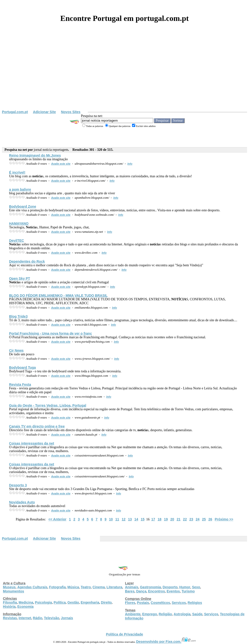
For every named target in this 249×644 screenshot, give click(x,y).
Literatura (114, 587)
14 (136, 519)
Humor (185, 587)
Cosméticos (160, 603)
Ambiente (133, 614)
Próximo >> (224, 519)
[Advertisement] (124, 73)
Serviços (179, 603)
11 (117, 519)
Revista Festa (20, 385)
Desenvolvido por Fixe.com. (166, 642)
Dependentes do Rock (27, 261)
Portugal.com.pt (15, 112)
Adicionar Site (44, 112)
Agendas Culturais (32, 587)
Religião (165, 614)
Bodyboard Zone (22, 206)
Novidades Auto (22, 502)
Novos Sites (71, 112)
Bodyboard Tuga (22, 367)
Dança (141, 591)
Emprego (150, 614)
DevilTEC (16, 241)
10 (111, 519)
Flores (130, 603)
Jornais (67, 618)
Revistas (10, 618)
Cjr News (16, 350)
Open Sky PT (19, 278)
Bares (130, 591)
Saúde (197, 614)
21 (179, 519)
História (9, 607)
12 (124, 519)
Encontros (156, 591)
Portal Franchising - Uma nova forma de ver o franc (50, 333)
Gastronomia (150, 587)
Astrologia (182, 614)
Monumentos (13, 591)
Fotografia (57, 587)
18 (160, 519)
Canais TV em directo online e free (37, 426)
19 (166, 519)
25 (204, 519)
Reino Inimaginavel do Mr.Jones (35, 155)
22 (185, 519)
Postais (143, 603)
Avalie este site (61, 164)
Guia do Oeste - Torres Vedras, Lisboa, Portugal (48, 405)
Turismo (188, 591)
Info (130, 164)
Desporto (170, 587)
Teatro (86, 587)
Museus (9, 587)
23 (191, 519)
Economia (25, 607)
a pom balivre (20, 189)
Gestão (73, 602)
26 (210, 519)
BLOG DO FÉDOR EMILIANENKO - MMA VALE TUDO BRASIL (58, 295)
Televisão (52, 618)
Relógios (195, 603)
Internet (25, 618)
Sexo (196, 587)
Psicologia (43, 602)
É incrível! (17, 172)
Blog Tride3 (18, 316)
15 (143, 519)
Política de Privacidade (125, 634)
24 (198, 519)
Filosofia (10, 602)
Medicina (26, 602)
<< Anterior (57, 519)
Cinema (99, 587)
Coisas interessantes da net (31, 443)
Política (60, 602)
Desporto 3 (18, 485)
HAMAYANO (19, 224)
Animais (132, 587)
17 (153, 519)
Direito (106, 602)
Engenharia (90, 602)
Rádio (38, 618)
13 (130, 519)
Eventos (173, 591)
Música (73, 587)
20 (172, 519)
